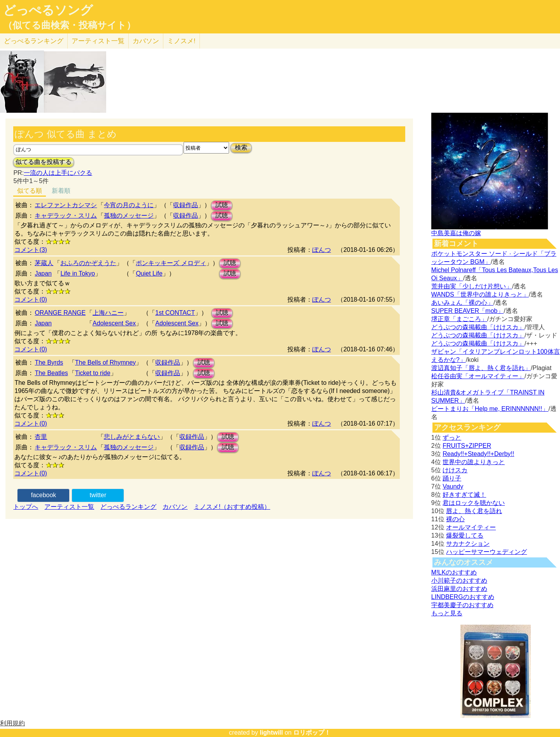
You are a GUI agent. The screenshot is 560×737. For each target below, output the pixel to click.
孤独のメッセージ (129, 216)
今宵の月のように (129, 205)
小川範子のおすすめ (459, 581)
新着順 (61, 191)
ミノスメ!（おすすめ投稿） (232, 507)
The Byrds (49, 362)
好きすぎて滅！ (464, 495)
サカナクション (468, 544)
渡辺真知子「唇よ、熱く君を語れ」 (481, 368)
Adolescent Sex (114, 323)
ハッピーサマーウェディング (486, 552)
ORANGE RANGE (60, 313)
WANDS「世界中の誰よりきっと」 (480, 294)
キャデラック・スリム (66, 216)
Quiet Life (149, 273)
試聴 (222, 205)
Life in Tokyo (78, 273)
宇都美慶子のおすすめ (462, 605)
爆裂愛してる (465, 535)
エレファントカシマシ (66, 205)
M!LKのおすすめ (454, 572)
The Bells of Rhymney (106, 362)
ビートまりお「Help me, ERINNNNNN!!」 (490, 409)
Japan (43, 273)
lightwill (271, 733)
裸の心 (455, 519)
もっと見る (447, 613)
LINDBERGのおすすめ (463, 597)
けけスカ (455, 470)
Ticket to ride (93, 373)
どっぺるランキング (128, 507)
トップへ (26, 507)
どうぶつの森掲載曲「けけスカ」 (478, 327)
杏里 (41, 437)
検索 (241, 148)
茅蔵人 (44, 263)
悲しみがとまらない (132, 437)
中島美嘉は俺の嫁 (456, 233)
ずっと (452, 437)
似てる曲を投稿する (44, 162)
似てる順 (30, 191)
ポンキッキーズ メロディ (171, 263)
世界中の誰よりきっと (474, 462)
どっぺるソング (48, 10)
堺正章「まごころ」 (459, 319)
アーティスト (98, 41)
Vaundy (453, 486)
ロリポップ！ (312, 733)
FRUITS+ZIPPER (467, 446)
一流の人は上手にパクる (58, 173)
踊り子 (452, 478)
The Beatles (51, 373)
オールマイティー (471, 527)
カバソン (146, 41)
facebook (43, 495)
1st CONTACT (175, 313)
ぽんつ (322, 250)
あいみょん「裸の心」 (462, 303)
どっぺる (34, 41)
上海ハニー (108, 313)
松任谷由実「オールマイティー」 (478, 376)
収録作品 (185, 205)
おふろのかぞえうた (88, 263)
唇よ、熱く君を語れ (474, 511)
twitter (98, 495)
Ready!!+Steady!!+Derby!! (478, 454)
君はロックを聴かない (474, 503)
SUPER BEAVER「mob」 (467, 311)
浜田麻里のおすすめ (459, 589)
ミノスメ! (181, 41)
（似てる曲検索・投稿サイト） (69, 25)
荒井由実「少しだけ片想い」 (472, 286)
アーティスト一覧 (69, 507)
